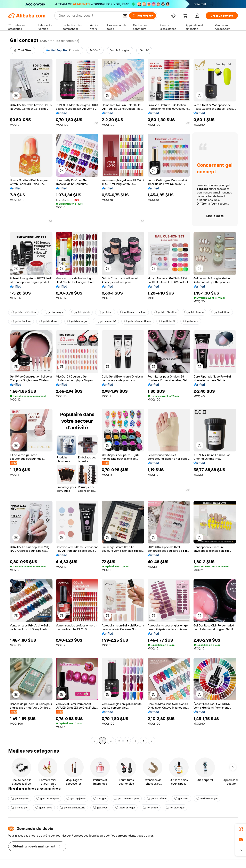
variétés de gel (207, 799)
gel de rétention (165, 312)
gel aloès (100, 808)
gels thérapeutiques (138, 321)
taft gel (100, 799)
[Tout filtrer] (23, 50)
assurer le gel (125, 808)
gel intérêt (167, 321)
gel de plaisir (81, 312)
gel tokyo (105, 312)
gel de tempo (194, 312)
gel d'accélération (23, 312)
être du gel (19, 808)
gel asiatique (221, 312)
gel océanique (21, 321)
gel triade (150, 808)
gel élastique (175, 808)
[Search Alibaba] (89, 16)
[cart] (186, 16)
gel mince (191, 321)
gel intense (44, 808)
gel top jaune (76, 799)
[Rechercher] (143, 16)
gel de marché (106, 321)
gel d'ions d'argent (126, 799)
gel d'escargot (77, 321)
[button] (125, 16)
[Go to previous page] (94, 741)
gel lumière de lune (133, 312)
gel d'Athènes (157, 799)
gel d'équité (20, 799)
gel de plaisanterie (73, 808)
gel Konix (181, 799)
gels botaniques (47, 799)
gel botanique (54, 312)
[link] (241, 829)
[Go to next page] (152, 741)
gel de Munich (49, 321)
